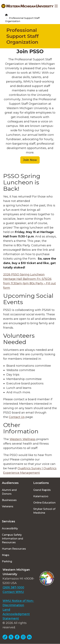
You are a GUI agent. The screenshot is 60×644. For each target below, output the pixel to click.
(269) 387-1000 (13, 587)
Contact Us (17, 417)
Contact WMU (13, 592)
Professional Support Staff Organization (23, 36)
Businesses (9, 500)
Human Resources (14, 549)
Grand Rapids (42, 490)
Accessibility (10, 528)
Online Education (44, 503)
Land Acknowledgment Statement (16, 614)
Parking (7, 561)
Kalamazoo (41, 496)
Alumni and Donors (9, 492)
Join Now (30, 160)
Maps (6, 555)
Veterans (8, 506)
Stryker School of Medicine (44, 511)
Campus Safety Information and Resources (12, 539)
